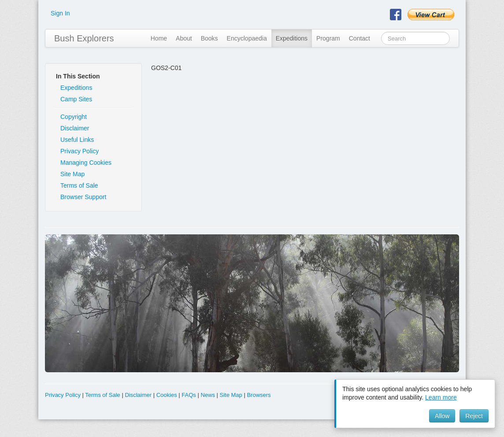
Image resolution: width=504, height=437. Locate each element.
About (184, 38)
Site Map (72, 174)
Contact (359, 38)
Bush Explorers (84, 38)
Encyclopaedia (247, 38)
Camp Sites (76, 99)
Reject (474, 416)
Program (328, 38)
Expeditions (292, 38)
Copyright (74, 117)
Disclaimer (75, 128)
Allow (442, 416)
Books (209, 38)
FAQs (189, 395)
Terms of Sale (79, 185)
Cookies (167, 395)
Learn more (441, 397)
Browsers (259, 395)
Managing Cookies (86, 163)
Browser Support (83, 197)
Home (159, 38)
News (208, 395)
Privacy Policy (80, 151)
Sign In (60, 13)
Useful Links (77, 140)
